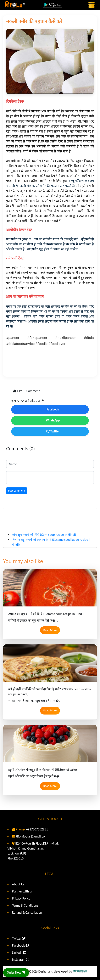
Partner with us (22, 891)
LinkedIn (19, 953)
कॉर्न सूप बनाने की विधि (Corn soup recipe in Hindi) (44, 539)
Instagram (21, 960)
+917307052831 (37, 829)
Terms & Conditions (25, 905)
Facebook (50, 410)
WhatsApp (50, 421)
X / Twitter (50, 431)
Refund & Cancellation (27, 912)
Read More (50, 630)
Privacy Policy (21, 898)
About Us (18, 884)
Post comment (17, 491)
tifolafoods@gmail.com (32, 836)
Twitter (19, 938)
